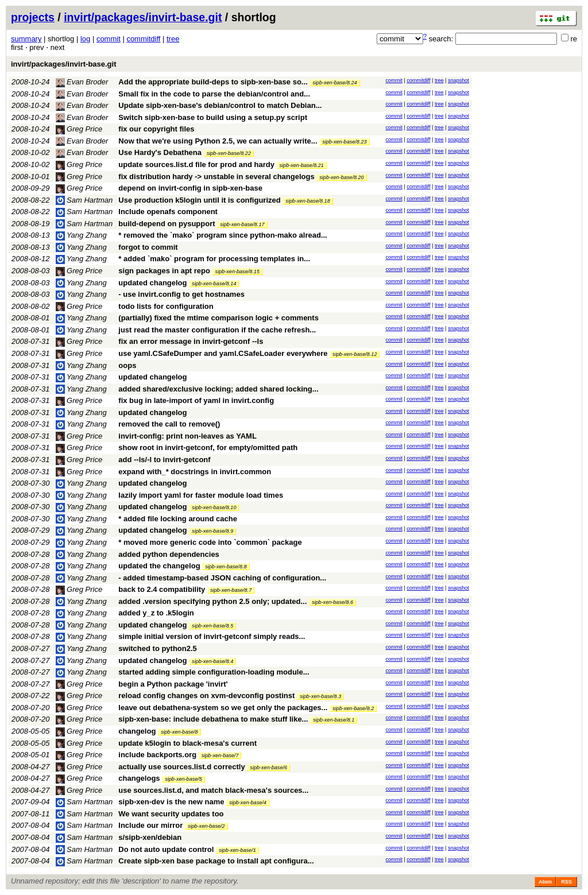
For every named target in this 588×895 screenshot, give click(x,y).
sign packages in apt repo (164, 271)
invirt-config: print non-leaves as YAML (187, 436)
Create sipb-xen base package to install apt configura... (216, 861)
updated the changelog (159, 566)
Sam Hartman (84, 200)
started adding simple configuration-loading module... (214, 672)
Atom (545, 882)
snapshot (459, 80)
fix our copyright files (156, 129)
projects (33, 17)
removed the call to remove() (169, 424)
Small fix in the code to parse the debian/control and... (214, 94)
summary (26, 39)
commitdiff (143, 39)
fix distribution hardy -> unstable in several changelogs (216, 177)
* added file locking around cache (178, 519)
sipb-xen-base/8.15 (237, 272)
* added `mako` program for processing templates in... (214, 259)
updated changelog (152, 283)
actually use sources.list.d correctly (181, 767)
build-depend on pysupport (167, 224)
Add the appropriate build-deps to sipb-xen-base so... (214, 82)
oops (127, 365)
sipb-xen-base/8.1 (334, 720)
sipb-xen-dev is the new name (171, 802)
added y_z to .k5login (156, 613)
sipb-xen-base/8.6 (332, 602)
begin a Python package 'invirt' (173, 684)
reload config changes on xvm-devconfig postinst (206, 696)
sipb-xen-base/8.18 (307, 201)
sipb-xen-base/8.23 (344, 142)
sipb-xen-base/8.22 (229, 153)
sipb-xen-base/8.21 (302, 165)
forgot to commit (148, 247)
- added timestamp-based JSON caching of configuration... (222, 578)
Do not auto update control (166, 849)
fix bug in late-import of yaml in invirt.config (196, 400)
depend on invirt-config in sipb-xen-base (190, 188)
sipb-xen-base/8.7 (231, 590)
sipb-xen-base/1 (237, 850)
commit (109, 39)
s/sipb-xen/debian (150, 837)
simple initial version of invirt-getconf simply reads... (212, 636)
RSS (566, 882)
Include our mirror (150, 825)
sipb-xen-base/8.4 (212, 661)
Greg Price (79, 129)
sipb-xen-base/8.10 (214, 507)
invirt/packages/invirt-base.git (143, 17)
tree (173, 39)
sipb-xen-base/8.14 (214, 284)
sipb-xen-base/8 (179, 732)
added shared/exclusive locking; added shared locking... (218, 389)
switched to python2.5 (158, 648)
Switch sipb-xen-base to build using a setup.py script (213, 117)
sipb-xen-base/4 (248, 803)
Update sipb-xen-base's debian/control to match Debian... (220, 105)
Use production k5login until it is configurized (199, 200)
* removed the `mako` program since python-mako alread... (223, 235)
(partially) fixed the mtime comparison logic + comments (218, 318)
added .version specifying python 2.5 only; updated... (214, 601)
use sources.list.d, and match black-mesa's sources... (213, 790)
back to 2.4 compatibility (162, 589)
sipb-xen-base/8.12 (355, 354)
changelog (137, 731)
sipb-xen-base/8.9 (212, 531)
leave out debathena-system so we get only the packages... (224, 708)
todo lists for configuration (166, 306)
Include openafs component (168, 212)
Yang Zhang (81, 235)
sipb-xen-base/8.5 (212, 626)
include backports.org (157, 755)
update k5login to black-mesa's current (187, 743)
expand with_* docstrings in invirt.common (195, 472)
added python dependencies (169, 554)
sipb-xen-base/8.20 (341, 177)
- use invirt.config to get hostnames (181, 294)
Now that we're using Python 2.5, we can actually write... (219, 141)
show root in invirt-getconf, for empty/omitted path (208, 447)
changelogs (139, 778)
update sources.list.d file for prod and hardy (196, 164)
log (85, 39)
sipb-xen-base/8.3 (320, 696)
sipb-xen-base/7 (220, 755)
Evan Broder (82, 82)
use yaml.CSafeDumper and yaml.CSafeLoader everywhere (223, 353)
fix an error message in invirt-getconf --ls (191, 341)
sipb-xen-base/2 (206, 826)
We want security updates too (171, 814)
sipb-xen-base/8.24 (334, 83)
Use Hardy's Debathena (160, 152)
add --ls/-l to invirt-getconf (164, 460)
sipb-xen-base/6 (268, 768)
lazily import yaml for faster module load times (201, 495)
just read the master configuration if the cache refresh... (217, 330)
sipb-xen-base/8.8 (226, 567)
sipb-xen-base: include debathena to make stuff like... (214, 719)
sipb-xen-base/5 (183, 779)
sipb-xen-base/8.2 (353, 708)
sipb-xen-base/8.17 (242, 224)
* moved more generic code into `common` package (210, 542)
